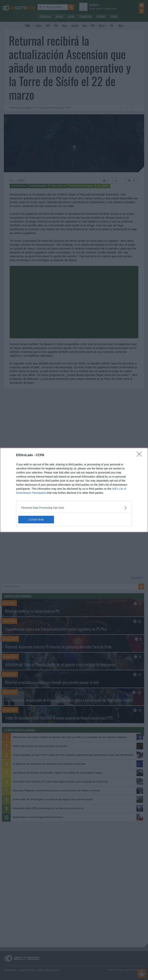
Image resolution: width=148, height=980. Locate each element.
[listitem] (74, 508)
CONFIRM (37, 520)
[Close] (140, 455)
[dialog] (74, 490)
